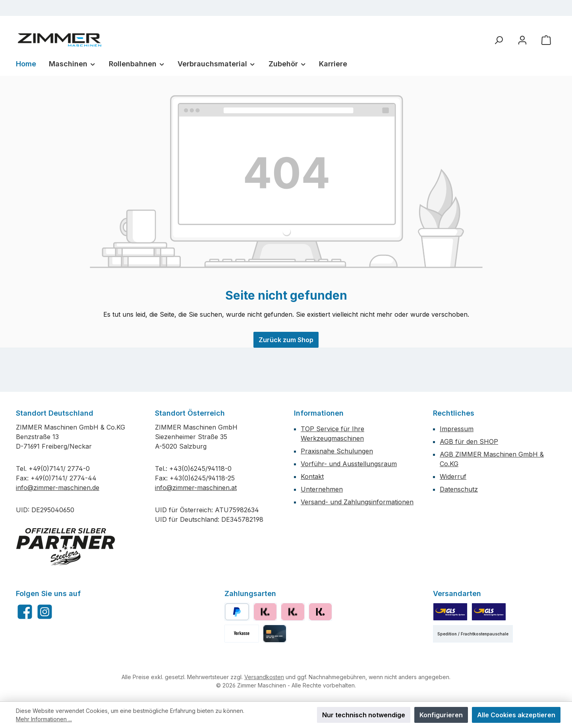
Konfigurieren (441, 715)
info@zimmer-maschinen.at (196, 488)
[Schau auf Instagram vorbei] (45, 612)
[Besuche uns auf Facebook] (25, 612)
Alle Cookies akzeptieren (516, 715)
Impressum (457, 429)
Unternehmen (322, 489)
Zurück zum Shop (286, 340)
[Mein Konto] (522, 40)
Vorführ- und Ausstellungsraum (349, 464)
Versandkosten (264, 677)
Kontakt (312, 476)
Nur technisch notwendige (364, 715)
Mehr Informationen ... (44, 719)
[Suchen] (499, 40)
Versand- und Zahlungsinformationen (357, 502)
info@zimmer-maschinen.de (58, 488)
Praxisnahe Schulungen (337, 451)
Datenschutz (459, 489)
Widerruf (453, 476)
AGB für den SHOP (469, 441)
